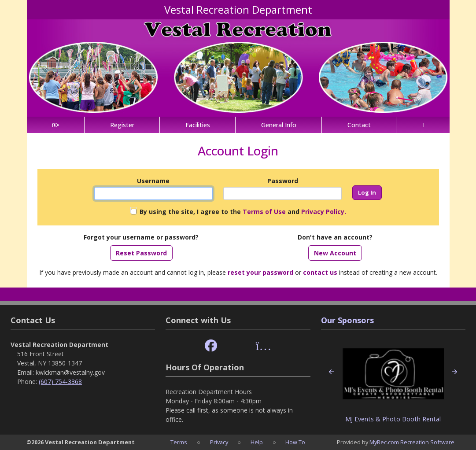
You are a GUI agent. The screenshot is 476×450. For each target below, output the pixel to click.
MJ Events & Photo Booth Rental (393, 419)
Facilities (198, 125)
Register (122, 125)
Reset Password (141, 253)
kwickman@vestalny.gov (70, 372)
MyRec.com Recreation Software (412, 442)
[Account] (423, 125)
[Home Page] (56, 125)
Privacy (219, 442)
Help (257, 442)
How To (295, 442)
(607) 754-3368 (60, 382)
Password (283, 181)
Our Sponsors (347, 320)
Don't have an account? (335, 237)
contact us (320, 272)
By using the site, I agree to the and (243, 212)
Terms (179, 442)
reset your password (260, 272)
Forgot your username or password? (141, 237)
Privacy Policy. (324, 212)
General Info (279, 125)
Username (153, 181)
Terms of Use (264, 212)
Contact (359, 125)
